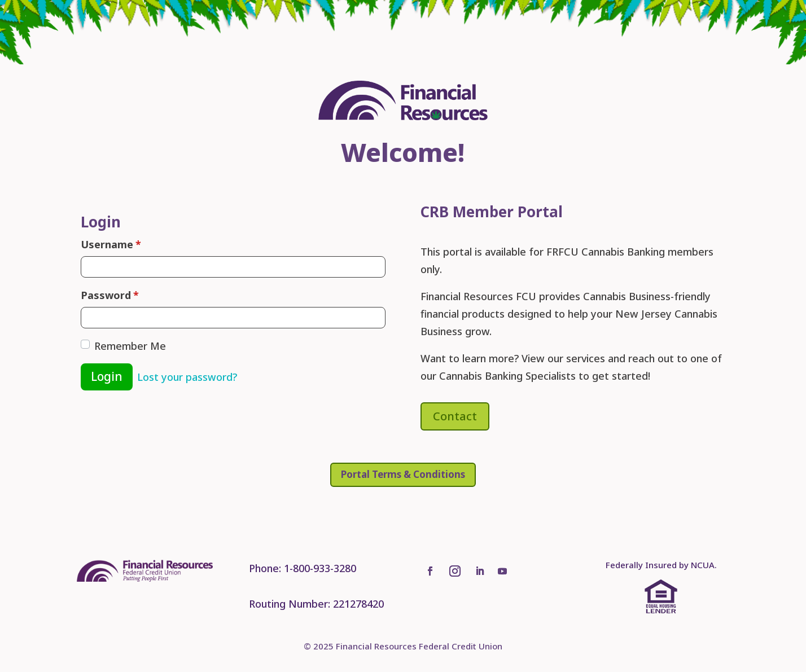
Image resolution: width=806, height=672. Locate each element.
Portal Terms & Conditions (403, 474)
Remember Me (130, 346)
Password (110, 295)
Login (107, 376)
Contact (455, 416)
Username (111, 245)
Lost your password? (187, 377)
